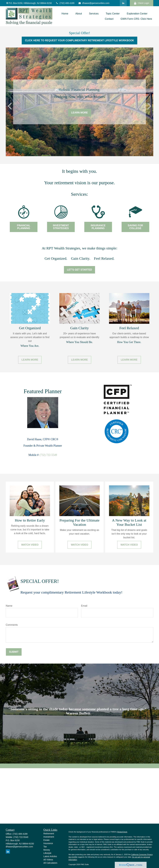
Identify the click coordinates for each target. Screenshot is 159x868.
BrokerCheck (122, 832)
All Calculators (50, 863)
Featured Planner (43, 391)
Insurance (48, 843)
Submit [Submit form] (14, 652)
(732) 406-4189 (65, 3)
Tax (45, 847)
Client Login (142, 3)
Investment (49, 837)
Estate (47, 840)
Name (9, 606)
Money (47, 850)
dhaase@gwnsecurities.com (94, 3)
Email (84, 606)
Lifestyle (47, 853)
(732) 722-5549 (48, 455)
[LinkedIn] (123, 3)
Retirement (49, 834)
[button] (65, 14)
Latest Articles (50, 856)
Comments (12, 625)
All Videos (48, 860)
